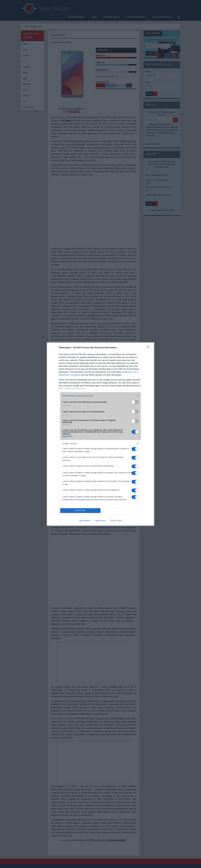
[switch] (135, 402)
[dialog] (100, 434)
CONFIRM (80, 511)
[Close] (149, 348)
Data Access (100, 521)
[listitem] (100, 396)
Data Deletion (85, 521)
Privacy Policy (116, 521)
